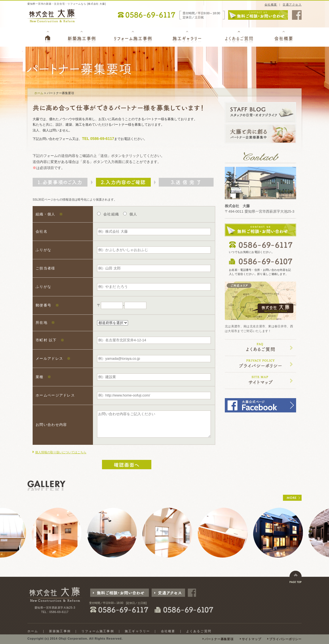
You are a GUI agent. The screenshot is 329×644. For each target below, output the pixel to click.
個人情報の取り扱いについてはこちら (61, 452)
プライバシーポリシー (285, 639)
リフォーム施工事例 (98, 631)
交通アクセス (292, 5)
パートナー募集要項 (219, 639)
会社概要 (271, 5)
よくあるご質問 (199, 631)
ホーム (39, 93)
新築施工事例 (60, 631)
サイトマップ (252, 639)
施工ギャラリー (137, 631)
